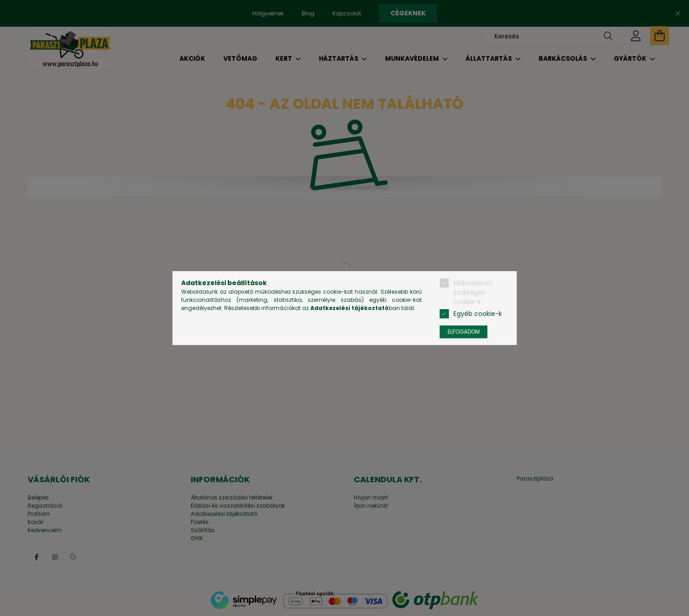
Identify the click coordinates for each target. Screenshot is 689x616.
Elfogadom (464, 332)
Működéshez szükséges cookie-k (473, 292)
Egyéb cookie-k (478, 314)
